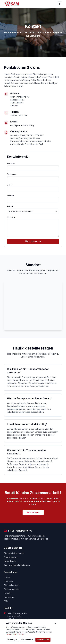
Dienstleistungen (12, 585)
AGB (6, 601)
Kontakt (8, 593)
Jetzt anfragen (33, 512)
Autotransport (11, 557)
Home (7, 577)
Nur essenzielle (27, 640)
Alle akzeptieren (43, 640)
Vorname (11, 163)
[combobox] (33, 211)
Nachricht (11, 217)
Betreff (10, 207)
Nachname (12, 174)
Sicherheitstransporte (14, 553)
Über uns (8, 581)
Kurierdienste (10, 561)
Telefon (10, 196)
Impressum (9, 597)
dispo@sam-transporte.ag (22, 125)
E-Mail (10, 185)
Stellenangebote (12, 589)
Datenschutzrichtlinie (14, 634)
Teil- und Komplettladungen (17, 565)
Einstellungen (12, 640)
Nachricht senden (33, 241)
